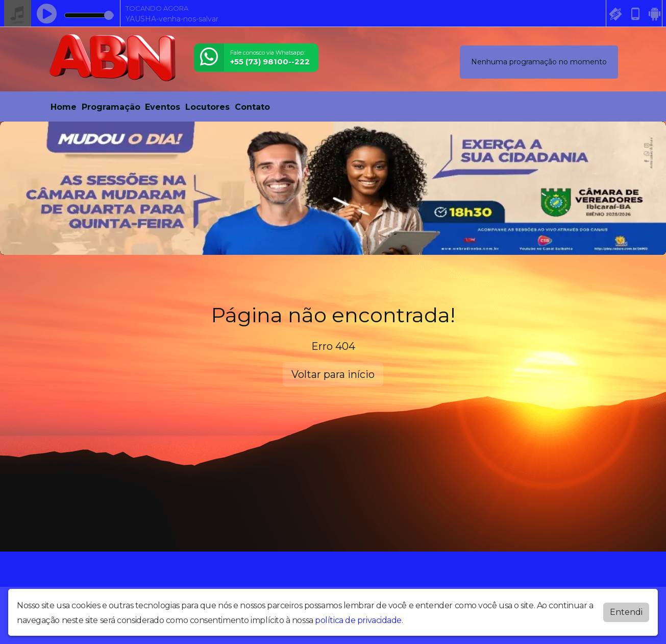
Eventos (163, 107)
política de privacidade (358, 620)
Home (64, 107)
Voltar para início (333, 374)
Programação (111, 107)
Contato (252, 107)
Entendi (626, 612)
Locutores (207, 107)
